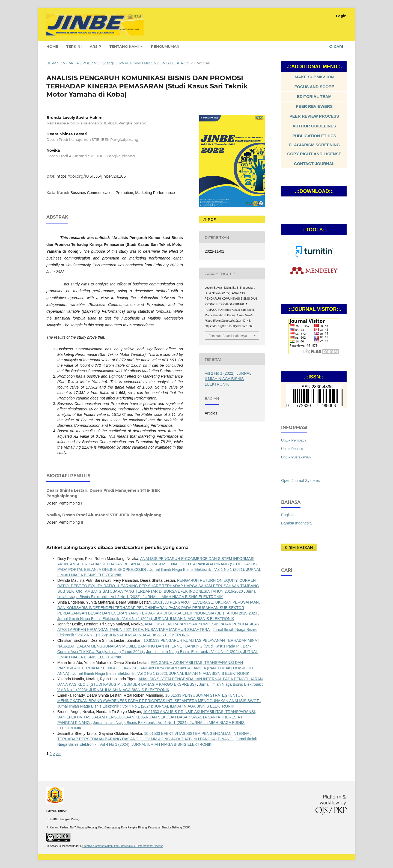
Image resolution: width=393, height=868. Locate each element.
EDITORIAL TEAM (314, 96)
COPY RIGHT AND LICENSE (314, 154)
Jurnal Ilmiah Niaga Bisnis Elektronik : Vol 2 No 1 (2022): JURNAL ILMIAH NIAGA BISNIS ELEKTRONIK (161, 673)
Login (341, 16)
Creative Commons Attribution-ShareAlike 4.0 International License (123, 846)
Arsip (96, 46)
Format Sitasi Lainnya (228, 336)
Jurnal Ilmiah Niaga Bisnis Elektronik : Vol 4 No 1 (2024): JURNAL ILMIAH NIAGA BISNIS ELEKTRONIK (146, 619)
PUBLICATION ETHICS (314, 136)
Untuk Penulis (292, 449)
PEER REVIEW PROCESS (314, 116)
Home (52, 46)
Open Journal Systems (300, 481)
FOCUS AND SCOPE (314, 87)
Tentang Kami (125, 46)
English (287, 515)
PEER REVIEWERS (314, 106)
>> (58, 754)
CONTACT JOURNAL (314, 164)
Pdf (211, 219)
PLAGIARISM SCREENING (314, 145)
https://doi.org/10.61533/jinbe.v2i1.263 (91, 176)
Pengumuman (165, 46)
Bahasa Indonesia (296, 523)
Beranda (56, 63)
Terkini (74, 46)
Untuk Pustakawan (296, 457)
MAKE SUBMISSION (314, 77)
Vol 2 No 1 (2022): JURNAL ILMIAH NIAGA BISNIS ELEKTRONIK (138, 63)
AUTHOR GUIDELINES (314, 126)
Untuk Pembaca (294, 440)
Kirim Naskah (299, 547)
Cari (336, 46)
